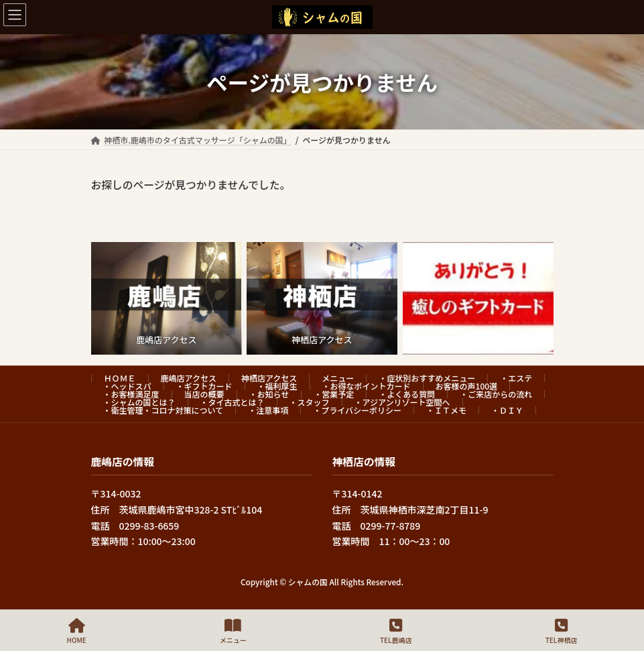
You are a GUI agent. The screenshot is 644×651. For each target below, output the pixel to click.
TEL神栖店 (562, 631)
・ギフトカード (204, 386)
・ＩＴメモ (446, 410)
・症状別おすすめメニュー (427, 378)
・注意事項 (268, 410)
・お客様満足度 (131, 394)
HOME (77, 631)
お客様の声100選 (467, 386)
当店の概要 (204, 394)
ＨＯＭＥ (120, 378)
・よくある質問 (407, 394)
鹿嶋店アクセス (189, 378)
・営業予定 (334, 394)
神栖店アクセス (269, 378)
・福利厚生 (277, 386)
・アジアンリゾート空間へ (402, 402)
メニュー (338, 378)
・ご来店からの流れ (496, 394)
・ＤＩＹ (507, 410)
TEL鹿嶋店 (396, 631)
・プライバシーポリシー (357, 410)
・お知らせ (269, 394)
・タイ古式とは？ (233, 402)
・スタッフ (310, 402)
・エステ (516, 378)
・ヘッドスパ (127, 386)
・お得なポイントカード (367, 386)
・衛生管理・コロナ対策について (164, 410)
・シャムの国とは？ (139, 402)
